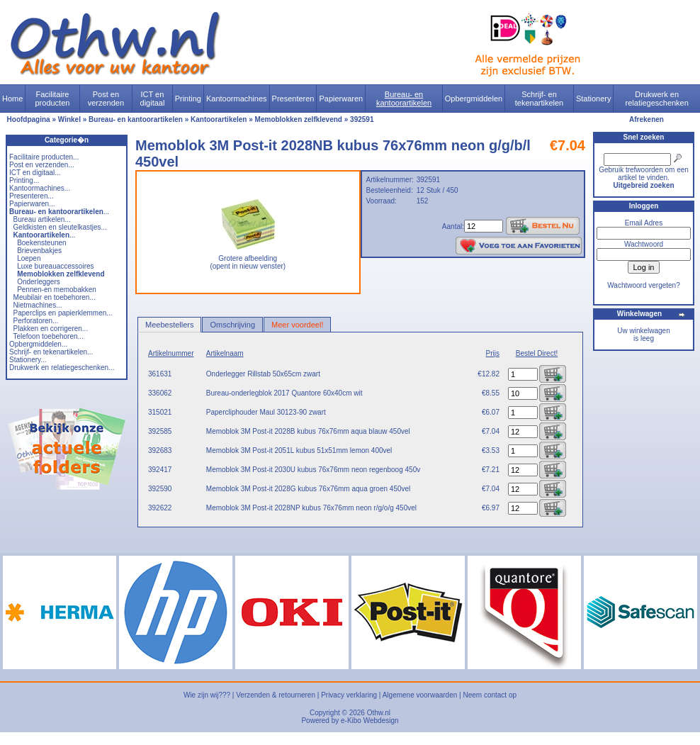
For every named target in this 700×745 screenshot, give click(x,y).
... (59, 212)
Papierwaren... (32, 204)
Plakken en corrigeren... (51, 329)
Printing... (24, 180)
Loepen (29, 258)
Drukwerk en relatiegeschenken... (62, 368)
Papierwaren (341, 99)
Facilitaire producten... (44, 157)
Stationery (594, 99)
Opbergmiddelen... (38, 344)
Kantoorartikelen (219, 119)
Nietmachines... (38, 305)
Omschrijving (232, 325)
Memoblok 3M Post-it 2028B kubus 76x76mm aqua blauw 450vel (308, 431)
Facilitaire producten (52, 99)
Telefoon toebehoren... (48, 336)
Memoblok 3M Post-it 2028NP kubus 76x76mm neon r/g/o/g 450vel (311, 508)
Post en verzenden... (42, 165)
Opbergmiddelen (474, 99)
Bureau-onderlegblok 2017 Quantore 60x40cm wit (284, 393)
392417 (160, 470)
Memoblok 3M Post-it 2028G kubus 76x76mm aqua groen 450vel (309, 489)
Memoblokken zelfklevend (299, 119)
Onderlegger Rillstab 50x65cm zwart (263, 374)
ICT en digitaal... (35, 173)
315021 (160, 412)
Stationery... (28, 360)
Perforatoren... (36, 321)
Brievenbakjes (39, 251)
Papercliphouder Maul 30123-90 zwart (266, 412)
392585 (160, 431)
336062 (160, 393)
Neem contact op (490, 695)
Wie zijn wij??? (207, 695)
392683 (160, 450)
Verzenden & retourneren (276, 695)
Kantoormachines (237, 99)
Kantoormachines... (40, 188)
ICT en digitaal (153, 99)
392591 (362, 119)
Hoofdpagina (29, 119)
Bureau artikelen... (42, 219)
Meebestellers (169, 325)
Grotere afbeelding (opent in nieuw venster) (248, 259)
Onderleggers (39, 282)
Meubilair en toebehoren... (55, 297)
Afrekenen (647, 119)
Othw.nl (379, 713)
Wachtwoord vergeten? (643, 285)
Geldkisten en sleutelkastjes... (60, 227)
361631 (160, 374)
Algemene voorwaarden (420, 695)
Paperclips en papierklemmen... (63, 313)
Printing (188, 99)
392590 (160, 489)
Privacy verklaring (349, 695)
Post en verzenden (106, 99)
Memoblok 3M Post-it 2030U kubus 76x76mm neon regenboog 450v (313, 470)
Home (12, 99)
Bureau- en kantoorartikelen (404, 99)
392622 (160, 508)
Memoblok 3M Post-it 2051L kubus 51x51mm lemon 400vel (299, 450)
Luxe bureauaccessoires (55, 266)
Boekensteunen (42, 243)
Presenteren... (32, 196)
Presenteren (293, 99)
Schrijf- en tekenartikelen (540, 99)
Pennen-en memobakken (57, 290)
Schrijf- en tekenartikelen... (51, 352)
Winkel (69, 119)
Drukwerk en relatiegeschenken (657, 99)
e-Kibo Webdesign (370, 721)
